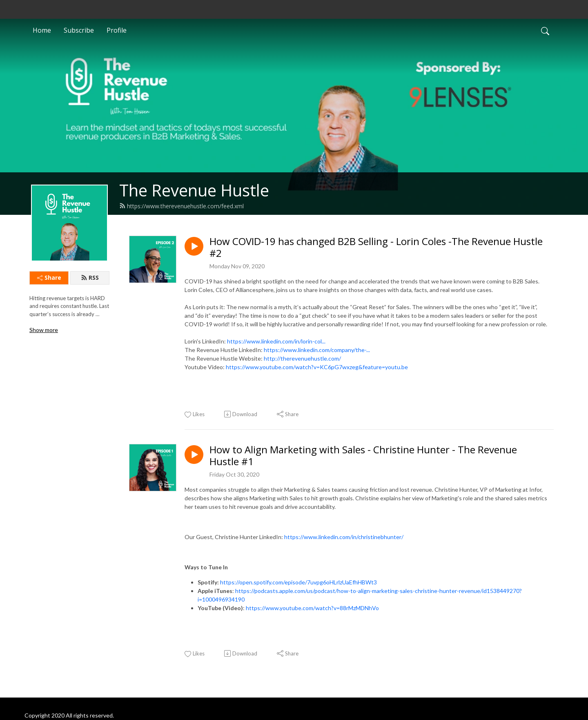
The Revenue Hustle (194, 190)
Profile (117, 30)
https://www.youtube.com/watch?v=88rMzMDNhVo (312, 608)
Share (49, 278)
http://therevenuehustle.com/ (302, 358)
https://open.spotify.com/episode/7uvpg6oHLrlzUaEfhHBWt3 (298, 582)
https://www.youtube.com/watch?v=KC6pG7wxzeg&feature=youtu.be (317, 367)
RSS (90, 278)
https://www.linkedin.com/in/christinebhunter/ (344, 537)
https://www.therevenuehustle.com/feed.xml (182, 206)
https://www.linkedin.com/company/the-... (317, 350)
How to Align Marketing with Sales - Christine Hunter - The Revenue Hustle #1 (363, 456)
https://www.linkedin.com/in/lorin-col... (276, 341)
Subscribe (79, 30)
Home (42, 30)
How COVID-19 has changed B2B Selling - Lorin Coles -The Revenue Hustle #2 (376, 247)
